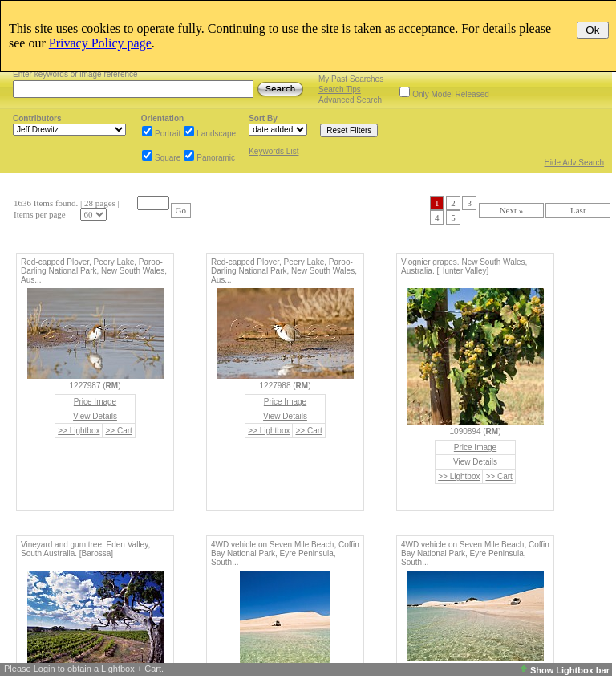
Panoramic (216, 158)
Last (578, 210)
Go (181, 210)
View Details (95, 416)
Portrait (168, 134)
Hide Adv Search (575, 163)
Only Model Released (451, 94)
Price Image (95, 402)
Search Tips (340, 89)
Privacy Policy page (100, 43)
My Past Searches (351, 79)
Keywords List (274, 151)
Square (168, 158)
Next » (512, 210)
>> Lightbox (79, 431)
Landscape (216, 134)
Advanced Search (350, 100)
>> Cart (118, 431)
